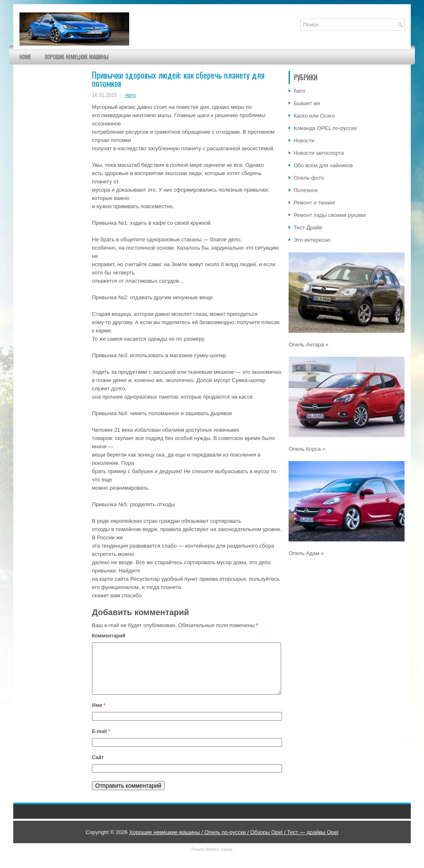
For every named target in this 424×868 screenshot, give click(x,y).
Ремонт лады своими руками (330, 215)
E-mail (101, 741)
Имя (99, 715)
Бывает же (307, 103)
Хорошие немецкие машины (77, 57)
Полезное (306, 190)
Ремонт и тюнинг (314, 203)
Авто (130, 95)
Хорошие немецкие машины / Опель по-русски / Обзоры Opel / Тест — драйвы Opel (234, 842)
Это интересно (312, 240)
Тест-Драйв (308, 227)
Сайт (98, 767)
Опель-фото (309, 178)
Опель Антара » (308, 345)
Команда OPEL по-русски (325, 128)
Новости (304, 141)
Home (25, 57)
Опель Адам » (306, 553)
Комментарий (109, 636)
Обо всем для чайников (323, 165)
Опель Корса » (307, 449)
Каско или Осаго (314, 116)
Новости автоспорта (319, 153)
